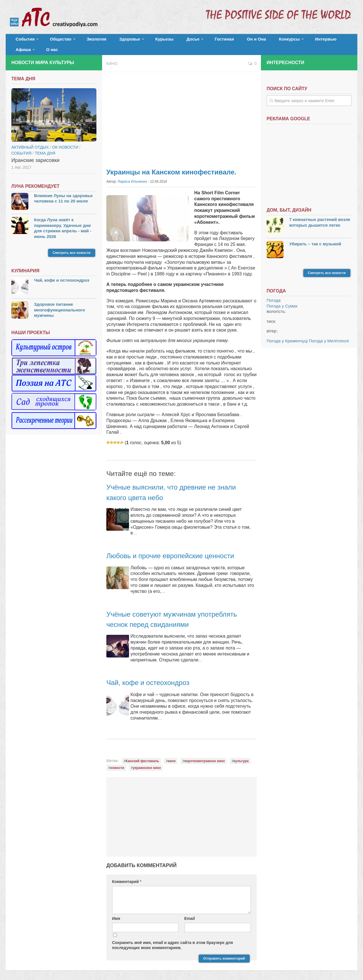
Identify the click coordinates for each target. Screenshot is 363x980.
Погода (274, 293)
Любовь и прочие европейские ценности (181, 548)
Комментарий (127, 874)
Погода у (282, 299)
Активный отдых (30, 140)
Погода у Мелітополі (329, 334)
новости (117, 760)
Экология (88, 41)
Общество (55, 41)
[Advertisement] (181, 111)
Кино (112, 57)
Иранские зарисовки (35, 153)
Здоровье (116, 41)
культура (241, 754)
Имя (116, 911)
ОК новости (65, 140)
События (23, 41)
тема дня (45, 146)
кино (172, 754)
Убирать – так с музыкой (315, 237)
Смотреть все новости (72, 246)
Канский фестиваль (142, 754)
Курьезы (147, 41)
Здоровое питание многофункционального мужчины (60, 303)
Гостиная (198, 41)
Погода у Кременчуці (287, 334)
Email (190, 911)
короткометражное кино (205, 754)
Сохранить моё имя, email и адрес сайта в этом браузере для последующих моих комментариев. (172, 938)
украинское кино (147, 760)
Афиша (311, 41)
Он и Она (225, 41)
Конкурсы (252, 41)
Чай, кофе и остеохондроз (155, 675)
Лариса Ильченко (131, 174)
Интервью (285, 41)
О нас (337, 41)
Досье (169, 41)
